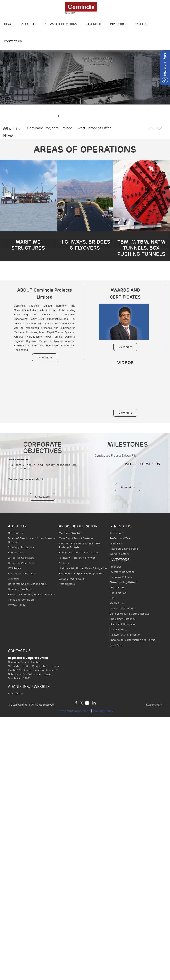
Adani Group (16, 693)
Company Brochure (20, 589)
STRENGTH (94, 24)
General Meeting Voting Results (129, 614)
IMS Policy (15, 568)
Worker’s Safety (119, 554)
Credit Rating (118, 629)
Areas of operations (61, 24)
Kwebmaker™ (154, 705)
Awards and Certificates (23, 573)
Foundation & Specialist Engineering (81, 573)
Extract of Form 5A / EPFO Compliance (32, 594)
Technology (117, 533)
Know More (45, 357)
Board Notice (118, 593)
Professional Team (121, 538)
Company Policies (121, 577)
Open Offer (116, 645)
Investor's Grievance (122, 572)
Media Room (117, 603)
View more (125, 347)
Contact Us (13, 41)
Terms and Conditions (74, 711)
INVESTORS (118, 24)
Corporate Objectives (21, 558)
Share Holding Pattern (123, 582)
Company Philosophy (21, 547)
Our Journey (16, 533)
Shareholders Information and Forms (132, 640)
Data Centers (67, 584)
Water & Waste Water (72, 579)
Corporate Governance (22, 563)
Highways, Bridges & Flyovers (77, 558)
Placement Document (123, 624)
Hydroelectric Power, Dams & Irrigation (83, 568)
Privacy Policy (17, 605)
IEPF (112, 598)
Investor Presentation (123, 609)
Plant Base (116, 544)
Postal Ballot (117, 588)
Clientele (13, 579)
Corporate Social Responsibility (27, 584)
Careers (141, 24)
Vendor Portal (17, 553)
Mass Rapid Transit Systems (76, 538)
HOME (8, 24)
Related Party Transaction (125, 635)
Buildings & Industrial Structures (79, 553)
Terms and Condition (21, 600)
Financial (115, 567)
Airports (64, 563)
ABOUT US (29, 24)
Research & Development (125, 549)
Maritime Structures (71, 533)
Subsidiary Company (122, 619)
